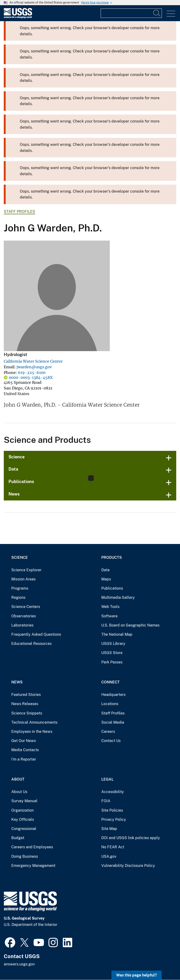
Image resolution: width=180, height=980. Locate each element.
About (18, 779)
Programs (20, 588)
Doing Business (25, 856)
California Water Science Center (33, 361)
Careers (108, 732)
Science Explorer (26, 570)
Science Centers (26, 607)
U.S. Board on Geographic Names (130, 625)
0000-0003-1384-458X (31, 377)
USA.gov (109, 856)
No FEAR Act (113, 847)
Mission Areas (23, 579)
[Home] (18, 17)
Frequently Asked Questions (36, 634)
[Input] (131, 13)
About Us (19, 792)
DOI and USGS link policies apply (131, 838)
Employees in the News (32, 732)
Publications (21, 482)
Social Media (113, 722)
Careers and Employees (32, 847)
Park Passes (112, 662)
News (14, 494)
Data (13, 469)
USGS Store (112, 653)
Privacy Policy (114, 819)
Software (109, 616)
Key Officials (23, 819)
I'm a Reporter (24, 759)
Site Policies (112, 810)
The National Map (117, 634)
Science (16, 457)
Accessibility (113, 792)
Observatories (24, 616)
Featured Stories (26, 695)
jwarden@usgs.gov (34, 367)
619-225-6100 (32, 373)
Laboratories (22, 625)
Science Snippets (27, 713)
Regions (18, 597)
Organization (22, 810)
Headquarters (113, 695)
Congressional (24, 829)
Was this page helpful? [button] (137, 975)
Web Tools (110, 607)
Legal (107, 779)
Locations (110, 704)
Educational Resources (31, 644)
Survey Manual (24, 801)
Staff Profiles (19, 212)
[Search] (157, 13)
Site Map (109, 829)
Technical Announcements (34, 722)
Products (112, 557)
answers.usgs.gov (19, 964)
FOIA (106, 801)
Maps (106, 579)
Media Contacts (25, 750)
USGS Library (113, 644)
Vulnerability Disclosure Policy (128, 866)
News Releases (25, 704)
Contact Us (111, 741)
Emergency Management (33, 866)
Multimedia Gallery (118, 597)
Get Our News (24, 741)
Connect (110, 682)
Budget (18, 838)
